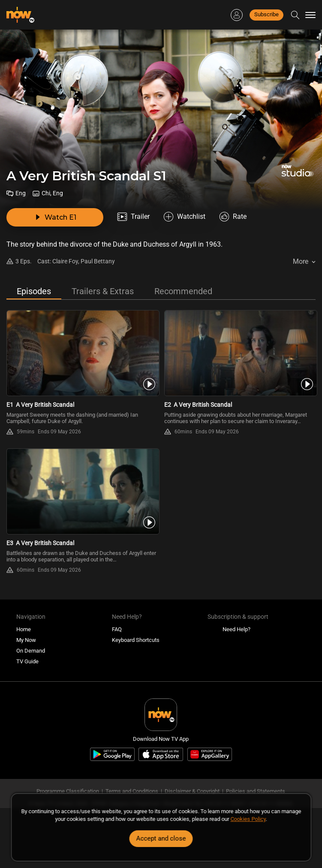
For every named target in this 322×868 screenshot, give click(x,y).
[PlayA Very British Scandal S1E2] (240, 353)
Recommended (183, 291)
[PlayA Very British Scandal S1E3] (82, 491)
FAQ (117, 629)
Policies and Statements (256, 791)
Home (24, 629)
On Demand (31, 651)
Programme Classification (68, 791)
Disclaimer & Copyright (192, 791)
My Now (26, 640)
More (301, 261)
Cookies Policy (248, 819)
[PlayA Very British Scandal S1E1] (82, 353)
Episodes (34, 291)
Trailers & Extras (103, 291)
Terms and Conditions (132, 791)
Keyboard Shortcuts (136, 640)
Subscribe (266, 14)
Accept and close (161, 838)
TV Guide (27, 661)
